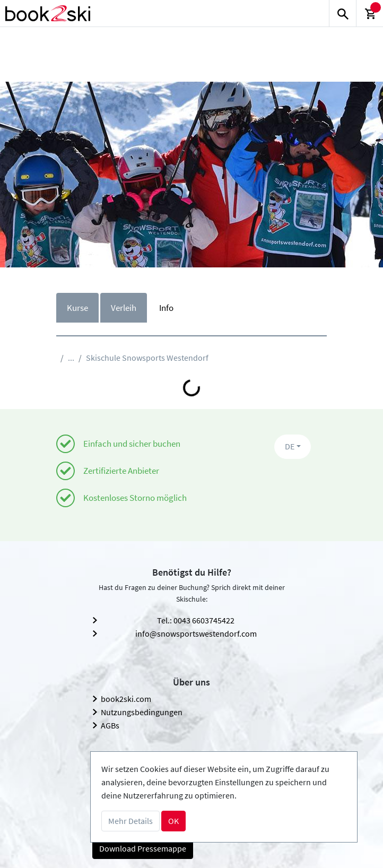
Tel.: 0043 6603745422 (196, 620)
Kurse (77, 308)
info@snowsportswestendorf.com (196, 633)
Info (166, 308)
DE (290, 446)
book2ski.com (126, 699)
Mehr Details (130, 821)
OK (173, 821)
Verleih (124, 308)
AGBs (110, 725)
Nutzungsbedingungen (142, 712)
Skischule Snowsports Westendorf (147, 358)
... (71, 358)
